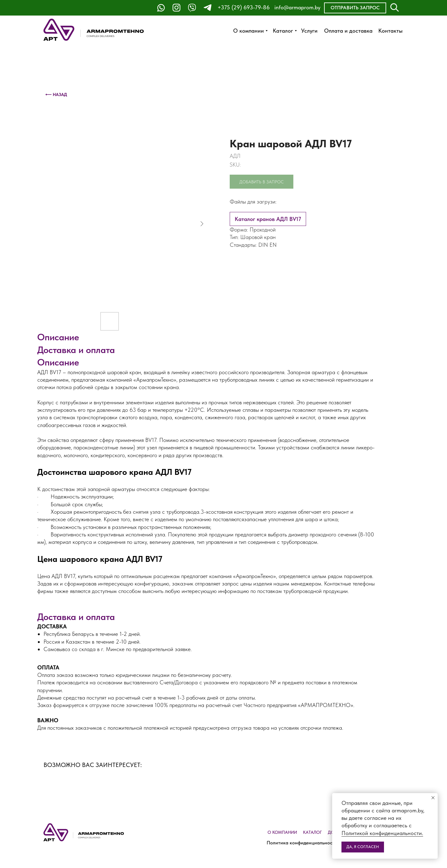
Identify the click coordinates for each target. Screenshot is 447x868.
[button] (355, 8)
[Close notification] (433, 798)
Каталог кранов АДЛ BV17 (268, 219)
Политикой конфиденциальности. (382, 833)
